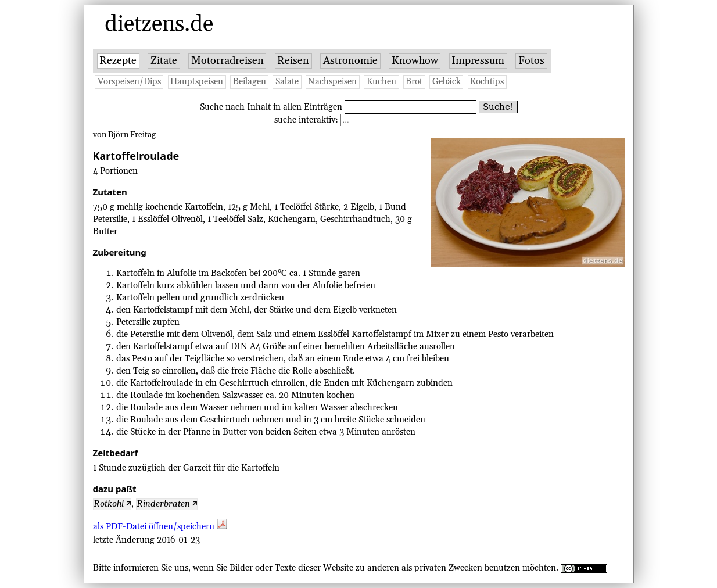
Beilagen (250, 82)
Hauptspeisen (197, 82)
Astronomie (350, 61)
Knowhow (415, 61)
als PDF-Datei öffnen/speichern (160, 527)
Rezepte (118, 61)
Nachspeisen (332, 82)
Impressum (478, 61)
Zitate (164, 61)
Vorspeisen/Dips (129, 82)
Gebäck (447, 82)
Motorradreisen (227, 61)
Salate (287, 82)
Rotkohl (109, 504)
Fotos (531, 61)
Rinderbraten (163, 504)
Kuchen (381, 82)
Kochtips (487, 82)
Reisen (293, 61)
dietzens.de (159, 24)
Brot (414, 82)
